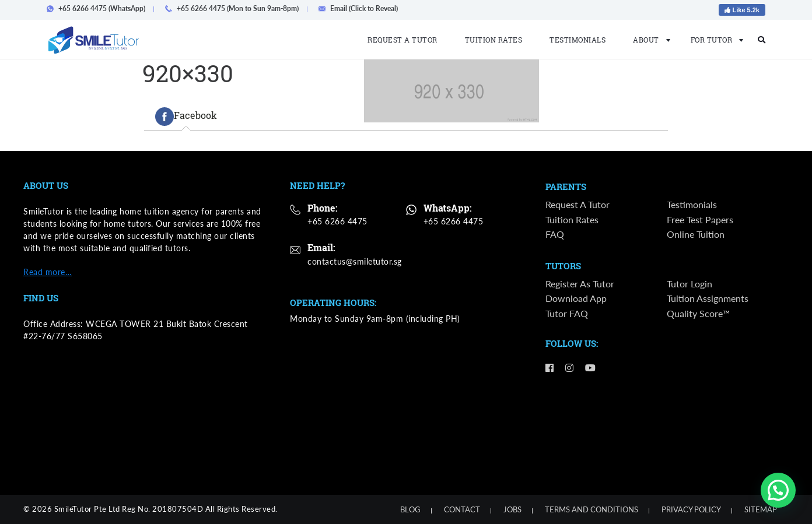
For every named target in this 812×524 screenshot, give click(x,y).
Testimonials (577, 40)
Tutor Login (689, 284)
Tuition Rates (494, 40)
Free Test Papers (700, 219)
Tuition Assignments (708, 299)
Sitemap (761, 509)
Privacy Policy (691, 509)
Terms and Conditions (591, 509)
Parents (566, 187)
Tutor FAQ (567, 313)
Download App (576, 299)
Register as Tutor (580, 284)
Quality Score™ (698, 313)
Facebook (186, 117)
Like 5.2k (742, 10)
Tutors (563, 266)
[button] (778, 490)
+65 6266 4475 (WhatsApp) (99, 8)
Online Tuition (696, 234)
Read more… (48, 272)
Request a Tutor (402, 40)
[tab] (186, 117)
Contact (462, 509)
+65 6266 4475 (337, 221)
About (648, 40)
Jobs (512, 509)
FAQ (555, 234)
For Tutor (714, 40)
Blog (410, 509)
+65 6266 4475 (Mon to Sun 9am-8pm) (235, 8)
